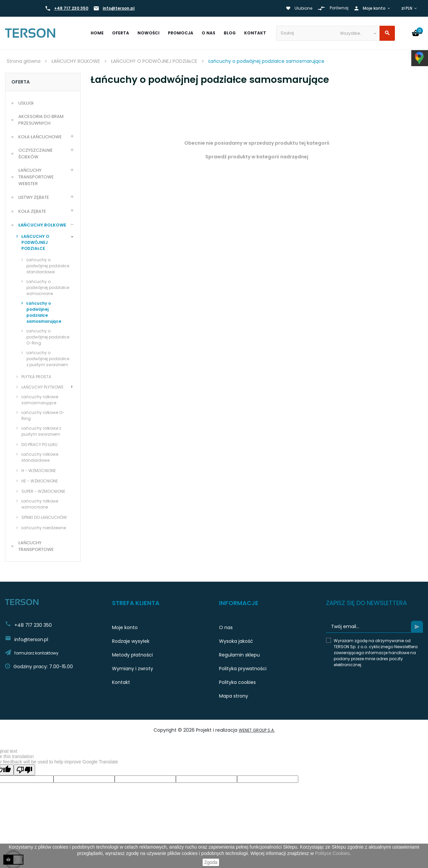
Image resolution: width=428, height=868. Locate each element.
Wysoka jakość (236, 641)
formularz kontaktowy (36, 653)
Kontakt (121, 682)
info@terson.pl (119, 8)
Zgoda (211, 862)
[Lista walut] (410, 8)
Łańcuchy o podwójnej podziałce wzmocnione (48, 287)
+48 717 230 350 (71, 8)
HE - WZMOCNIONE (40, 481)
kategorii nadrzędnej (282, 157)
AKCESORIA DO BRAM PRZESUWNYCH (41, 120)
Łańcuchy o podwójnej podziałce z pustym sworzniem (48, 359)
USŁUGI (26, 103)
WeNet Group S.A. (257, 730)
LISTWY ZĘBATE (34, 197)
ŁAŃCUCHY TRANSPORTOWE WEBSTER (37, 177)
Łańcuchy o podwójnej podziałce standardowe (48, 266)
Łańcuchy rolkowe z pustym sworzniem (41, 431)
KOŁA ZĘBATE (32, 211)
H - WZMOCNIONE (39, 471)
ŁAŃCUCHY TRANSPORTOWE (36, 546)
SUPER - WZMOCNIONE (43, 491)
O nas (226, 627)
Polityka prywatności (243, 669)
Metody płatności (132, 655)
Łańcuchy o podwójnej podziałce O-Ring (48, 337)
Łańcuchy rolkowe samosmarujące (40, 400)
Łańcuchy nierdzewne (44, 528)
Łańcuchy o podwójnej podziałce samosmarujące (44, 312)
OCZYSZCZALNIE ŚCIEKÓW (36, 154)
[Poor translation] (24, 770)
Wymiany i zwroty (133, 669)
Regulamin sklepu (239, 655)
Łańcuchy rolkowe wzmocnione (40, 504)
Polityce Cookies (332, 853)
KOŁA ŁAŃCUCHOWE (40, 137)
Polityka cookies (237, 682)
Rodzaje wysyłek (131, 641)
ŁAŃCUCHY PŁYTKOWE (42, 387)
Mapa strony (234, 696)
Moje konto (125, 627)
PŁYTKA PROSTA (36, 377)
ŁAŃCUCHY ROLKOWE (42, 225)
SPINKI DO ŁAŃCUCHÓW (44, 517)
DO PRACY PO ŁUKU (39, 445)
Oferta (21, 82)
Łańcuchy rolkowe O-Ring (43, 415)
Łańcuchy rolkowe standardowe (40, 457)
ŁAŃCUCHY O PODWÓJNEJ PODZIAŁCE (35, 242)
